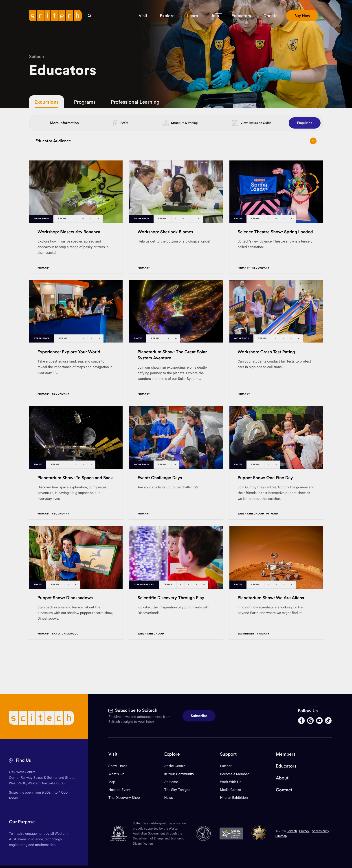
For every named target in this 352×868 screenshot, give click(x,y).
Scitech (36, 57)
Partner (226, 766)
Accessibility (321, 831)
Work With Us (231, 782)
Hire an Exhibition (234, 798)
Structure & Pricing (184, 123)
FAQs (124, 123)
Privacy (304, 831)
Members (286, 754)
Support (228, 754)
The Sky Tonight (177, 790)
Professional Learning (135, 102)
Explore (172, 754)
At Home (171, 782)
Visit (113, 754)
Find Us (23, 760)
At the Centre (175, 766)
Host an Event (120, 790)
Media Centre (230, 790)
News (168, 798)
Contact (284, 790)
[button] (143, 16)
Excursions (46, 102)
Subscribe (199, 716)
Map (115, 782)
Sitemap (281, 836)
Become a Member (234, 774)
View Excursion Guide (256, 123)
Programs (85, 102)
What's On (116, 774)
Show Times (118, 766)
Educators (286, 766)
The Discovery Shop (124, 798)
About (282, 778)
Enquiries (305, 123)
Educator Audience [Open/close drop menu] (176, 141)
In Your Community (179, 774)
